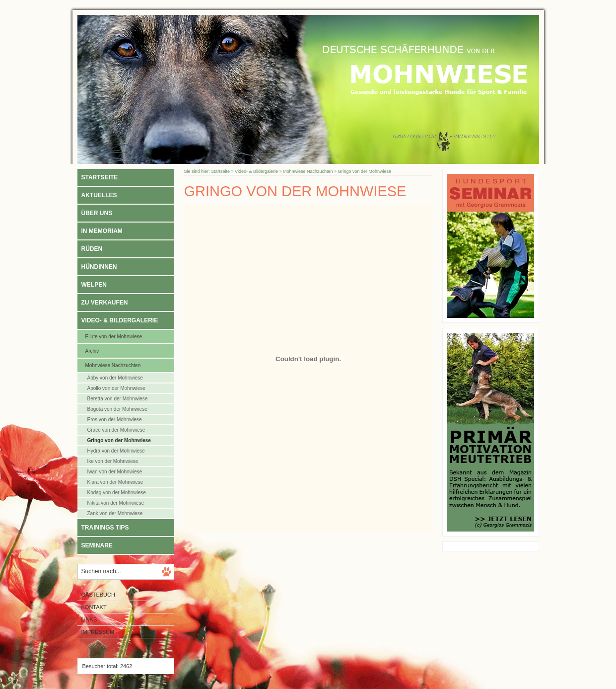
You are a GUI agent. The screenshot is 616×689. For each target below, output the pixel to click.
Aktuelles (99, 195)
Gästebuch (98, 595)
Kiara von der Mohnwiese (115, 482)
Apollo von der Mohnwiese (116, 388)
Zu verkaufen (105, 303)
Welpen (94, 285)
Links (89, 619)
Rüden (92, 249)
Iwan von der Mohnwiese (115, 472)
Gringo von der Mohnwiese (119, 440)
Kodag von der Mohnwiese (117, 493)
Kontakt (94, 607)
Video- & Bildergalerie (120, 320)
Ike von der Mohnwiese (113, 461)
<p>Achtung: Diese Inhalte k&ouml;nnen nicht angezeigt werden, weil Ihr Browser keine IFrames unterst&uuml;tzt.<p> (308, 369)
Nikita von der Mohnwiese (116, 503)
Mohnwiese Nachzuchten (113, 365)
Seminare (97, 545)
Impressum (98, 632)
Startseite (100, 177)
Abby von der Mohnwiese (115, 378)
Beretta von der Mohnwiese (118, 399)
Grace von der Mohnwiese (116, 430)
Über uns (97, 213)
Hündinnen (99, 267)
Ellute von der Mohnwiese (114, 337)
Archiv (92, 351)
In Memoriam (102, 231)
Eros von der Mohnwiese (115, 420)
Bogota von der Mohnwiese (117, 409)
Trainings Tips (105, 528)
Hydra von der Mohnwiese (116, 451)
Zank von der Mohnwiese (115, 513)
